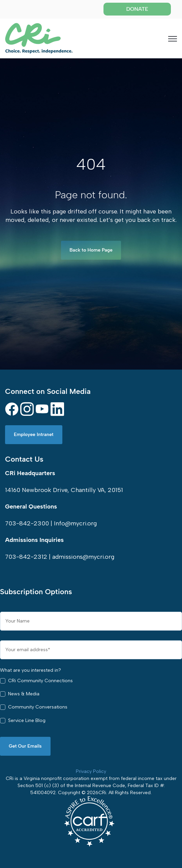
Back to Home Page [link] (91, 250)
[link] (39, 38)
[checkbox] (91, 702)
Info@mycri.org (75, 523)
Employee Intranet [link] (34, 435)
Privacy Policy (91, 771)
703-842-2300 (27, 523)
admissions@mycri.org (83, 557)
